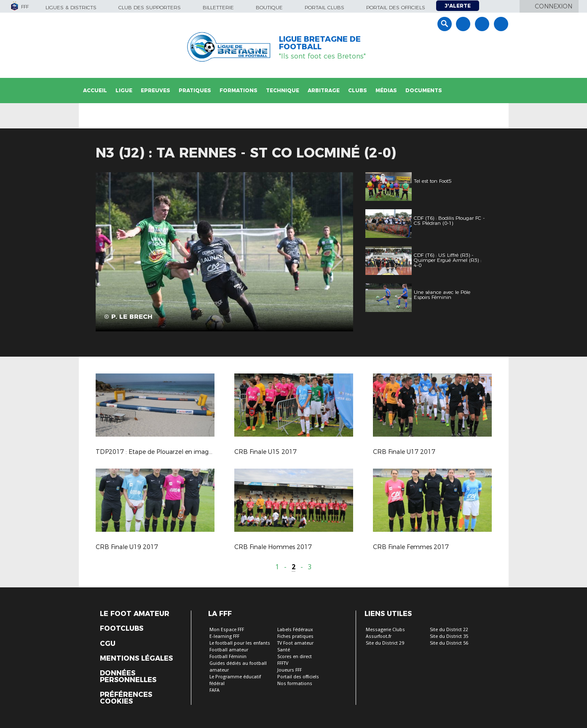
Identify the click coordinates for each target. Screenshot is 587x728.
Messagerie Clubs (385, 630)
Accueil (95, 90)
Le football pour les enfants (240, 643)
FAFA (214, 690)
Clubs (358, 90)
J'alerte (458, 6)
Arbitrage (324, 90)
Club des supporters (150, 7)
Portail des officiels (396, 7)
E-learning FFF (224, 636)
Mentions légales (136, 659)
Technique (283, 90)
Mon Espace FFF (227, 630)
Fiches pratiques (295, 636)
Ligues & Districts (71, 7)
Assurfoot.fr (379, 636)
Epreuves (155, 90)
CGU (108, 644)
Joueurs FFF (289, 670)
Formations (239, 90)
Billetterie (218, 7)
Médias (386, 90)
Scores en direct (295, 657)
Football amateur (229, 650)
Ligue (124, 90)
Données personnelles (128, 677)
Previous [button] (109, 253)
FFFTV (283, 663)
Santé (284, 650)
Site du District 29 (385, 643)
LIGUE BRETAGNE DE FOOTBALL (320, 43)
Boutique (269, 7)
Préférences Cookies (126, 698)
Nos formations (295, 684)
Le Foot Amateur (135, 614)
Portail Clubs (324, 7)
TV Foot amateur (295, 643)
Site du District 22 (449, 630)
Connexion (553, 6)
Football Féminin (228, 657)
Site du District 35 (449, 636)
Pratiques (195, 90)
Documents (424, 90)
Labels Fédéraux (295, 630)
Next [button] (337, 253)
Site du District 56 (449, 643)
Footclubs (122, 629)
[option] (224, 252)
